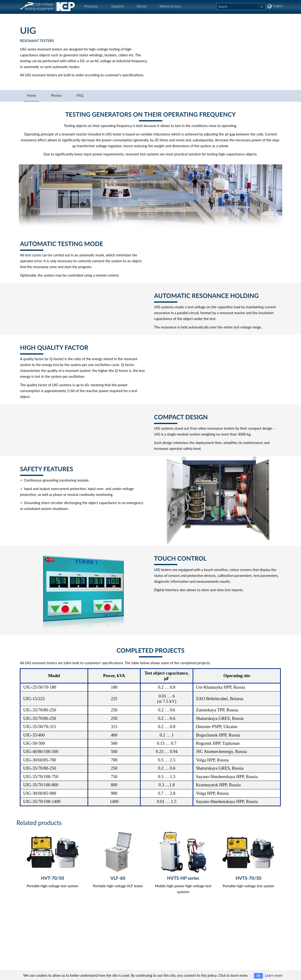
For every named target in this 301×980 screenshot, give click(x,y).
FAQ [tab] (80, 95)
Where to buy (170, 6)
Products (91, 6)
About (141, 6)
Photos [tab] (56, 95)
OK (258, 976)
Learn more (274, 975)
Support (117, 6)
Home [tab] (32, 95)
